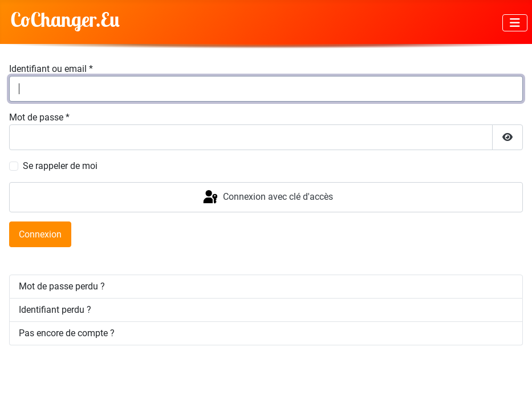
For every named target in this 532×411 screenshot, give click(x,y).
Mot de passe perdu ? (62, 286)
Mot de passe (39, 117)
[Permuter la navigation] (515, 23)
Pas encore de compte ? (67, 333)
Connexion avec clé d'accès (267, 198)
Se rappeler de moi (60, 166)
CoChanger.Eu (65, 19)
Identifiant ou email (51, 69)
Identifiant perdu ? (55, 310)
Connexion (40, 234)
